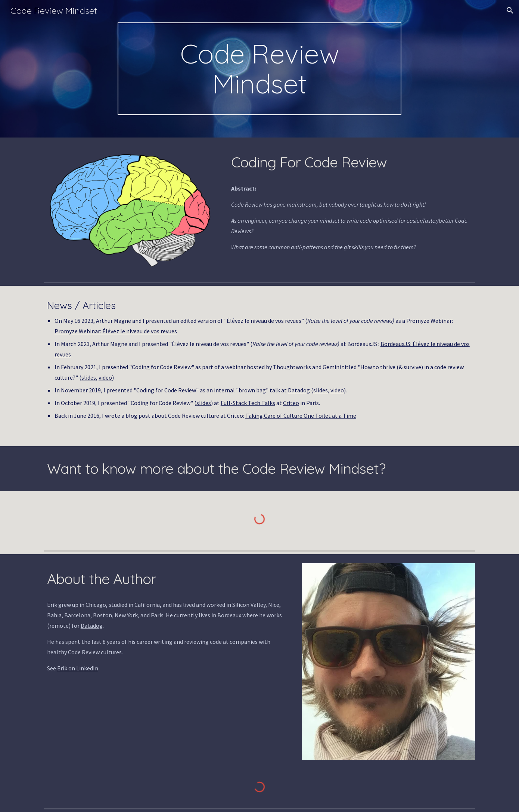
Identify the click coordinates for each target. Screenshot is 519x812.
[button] (510, 10)
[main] (259, 69)
